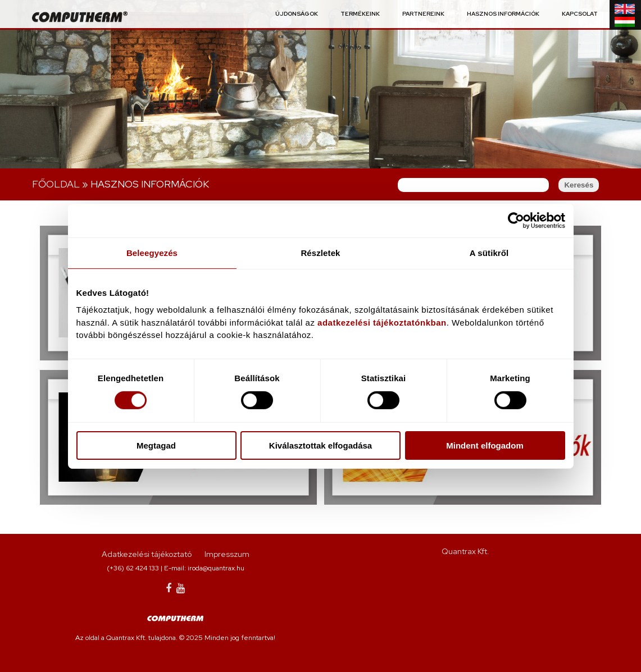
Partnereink (423, 14)
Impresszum (227, 554)
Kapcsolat (580, 14)
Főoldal (56, 184)
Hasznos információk (503, 14)
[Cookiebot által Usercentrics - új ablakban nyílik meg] (516, 220)
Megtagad (156, 445)
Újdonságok (297, 14)
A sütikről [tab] (489, 252)
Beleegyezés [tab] (152, 252)
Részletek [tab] (320, 252)
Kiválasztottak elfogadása (320, 445)
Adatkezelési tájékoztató (147, 554)
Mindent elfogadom (485, 445)
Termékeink (360, 14)
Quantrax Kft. (465, 551)
